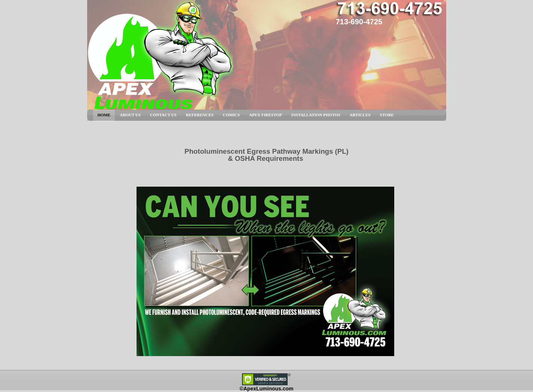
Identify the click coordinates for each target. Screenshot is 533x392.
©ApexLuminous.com (266, 389)
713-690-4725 (359, 22)
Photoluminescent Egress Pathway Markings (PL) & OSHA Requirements (266, 155)
